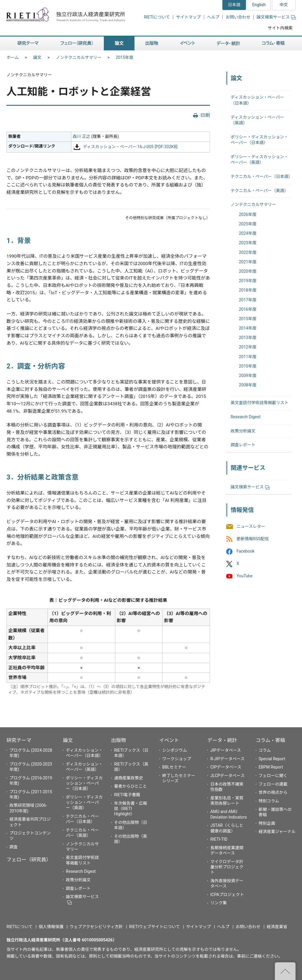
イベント (169, 740)
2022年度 (248, 252)
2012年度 (248, 347)
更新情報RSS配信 (253, 539)
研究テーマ (19, 740)
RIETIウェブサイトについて (155, 927)
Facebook (246, 551)
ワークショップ (177, 759)
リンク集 (219, 903)
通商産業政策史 (129, 778)
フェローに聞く (273, 776)
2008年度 (248, 385)
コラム (265, 750)
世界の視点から (273, 792)
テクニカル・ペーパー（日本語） (262, 176)
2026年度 (248, 214)
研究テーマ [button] (28, 43)
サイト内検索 (280, 28)
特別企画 (267, 823)
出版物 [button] (152, 43)
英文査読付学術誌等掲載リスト (260, 403)
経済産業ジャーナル (277, 832)
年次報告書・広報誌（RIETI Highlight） (131, 809)
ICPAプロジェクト (227, 895)
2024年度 (248, 233)
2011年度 (248, 357)
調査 (14, 847)
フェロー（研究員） (29, 860)
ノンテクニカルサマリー (79, 57)
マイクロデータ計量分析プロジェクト (227, 867)
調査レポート (243, 445)
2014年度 (248, 328)
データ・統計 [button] (229, 43)
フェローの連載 (273, 784)
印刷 (205, 115)
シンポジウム (175, 750)
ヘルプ (213, 17)
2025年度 (248, 224)
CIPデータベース (226, 767)
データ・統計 (222, 740)
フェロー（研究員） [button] (77, 43)
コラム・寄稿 (270, 740)
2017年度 (248, 300)
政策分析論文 (243, 431)
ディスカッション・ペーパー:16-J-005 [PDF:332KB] (130, 147)
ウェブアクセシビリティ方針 (96, 927)
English (259, 5)
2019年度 (248, 281)
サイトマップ (188, 17)
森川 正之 (82, 136)
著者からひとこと (131, 786)
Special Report (272, 759)
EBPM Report (271, 767)
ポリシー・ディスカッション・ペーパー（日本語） (84, 783)
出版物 (119, 740)
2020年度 (248, 271)
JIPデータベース (226, 750)
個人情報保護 (51, 927)
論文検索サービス (276, 17)
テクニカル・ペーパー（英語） (260, 191)
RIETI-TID (219, 839)
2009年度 (248, 376)
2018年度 (248, 290)
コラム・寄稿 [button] (273, 43)
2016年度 (248, 309)
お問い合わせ (238, 17)
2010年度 (248, 366)
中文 (284, 5)
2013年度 (248, 338)
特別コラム (269, 801)
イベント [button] (187, 43)
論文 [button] (119, 43)
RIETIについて (157, 17)
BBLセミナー (174, 767)
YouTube (244, 576)
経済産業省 (277, 927)
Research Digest (246, 417)
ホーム (13, 57)
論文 (37, 57)
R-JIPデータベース (227, 759)
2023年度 (248, 243)
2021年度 (248, 262)
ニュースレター (251, 526)
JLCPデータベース (227, 776)
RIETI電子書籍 (127, 795)
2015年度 (125, 57)
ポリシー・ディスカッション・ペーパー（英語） (84, 802)
